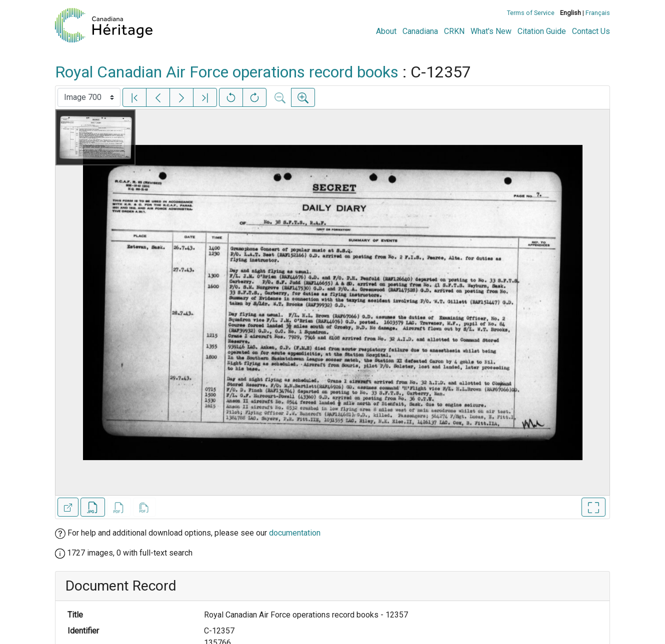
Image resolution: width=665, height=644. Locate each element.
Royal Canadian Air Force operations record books (227, 72)
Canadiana (420, 31)
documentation (295, 533)
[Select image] (89, 97)
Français (598, 13)
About (386, 31)
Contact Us (591, 31)
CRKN (454, 31)
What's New (491, 31)
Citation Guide (542, 31)
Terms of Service (531, 13)
